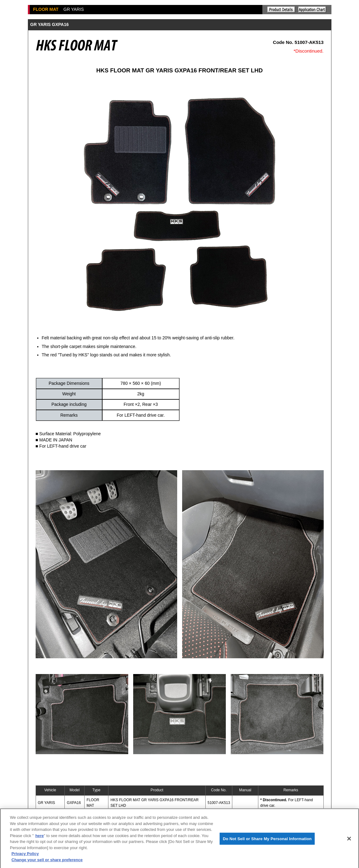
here (39, 838)
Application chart (312, 10)
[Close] (349, 841)
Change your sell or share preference (47, 862)
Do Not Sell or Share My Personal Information (267, 841)
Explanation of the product (281, 10)
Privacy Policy (25, 856)
